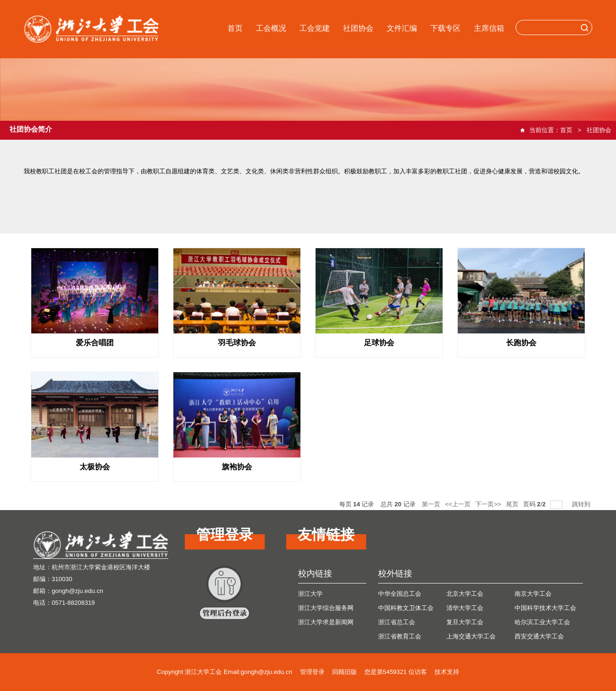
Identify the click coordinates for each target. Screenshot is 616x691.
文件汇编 (402, 28)
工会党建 (315, 28)
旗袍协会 (237, 467)
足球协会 (379, 343)
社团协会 (358, 28)
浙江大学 (310, 594)
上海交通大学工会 (471, 636)
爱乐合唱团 (95, 343)
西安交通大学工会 (539, 636)
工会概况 (271, 28)
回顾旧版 (344, 672)
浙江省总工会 (397, 622)
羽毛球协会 (237, 343)
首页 (235, 28)
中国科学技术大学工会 (545, 608)
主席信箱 (489, 28)
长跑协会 (521, 343)
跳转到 (582, 504)
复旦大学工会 (465, 622)
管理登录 (312, 672)
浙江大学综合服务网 (326, 608)
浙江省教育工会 (400, 636)
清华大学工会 (465, 608)
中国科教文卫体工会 (406, 608)
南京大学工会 (533, 594)
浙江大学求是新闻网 (326, 622)
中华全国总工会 (400, 594)
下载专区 (445, 28)
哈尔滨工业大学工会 (542, 622)
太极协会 (95, 467)
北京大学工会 (465, 594)
